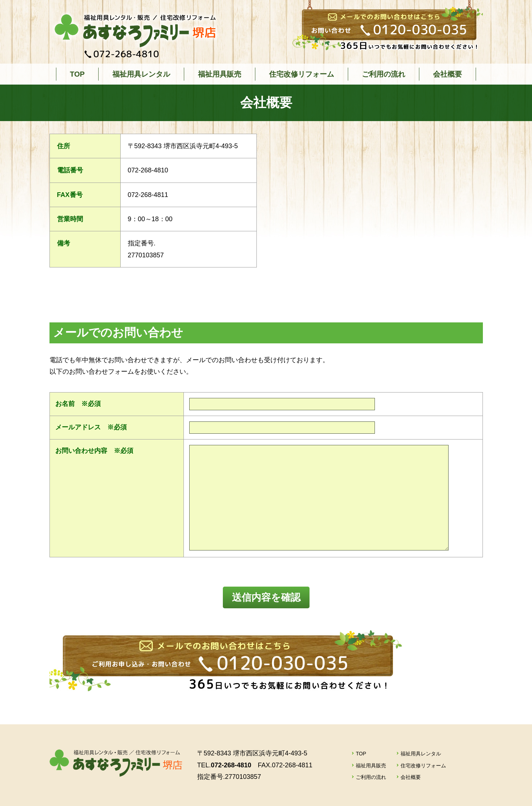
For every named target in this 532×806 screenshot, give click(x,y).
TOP (77, 74)
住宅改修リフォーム (302, 74)
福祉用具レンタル (141, 74)
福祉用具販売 (220, 74)
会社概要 (447, 74)
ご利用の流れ (384, 74)
